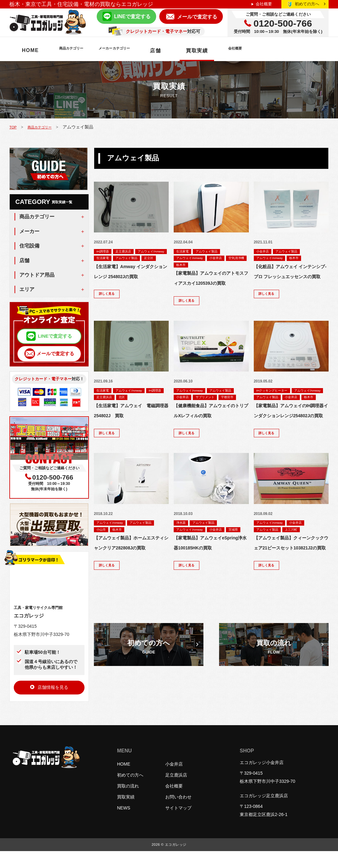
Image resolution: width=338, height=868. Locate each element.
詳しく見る (109, 303)
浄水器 (182, 555)
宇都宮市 (184, 418)
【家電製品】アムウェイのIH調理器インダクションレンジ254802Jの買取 (291, 437)
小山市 (103, 563)
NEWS (124, 825)
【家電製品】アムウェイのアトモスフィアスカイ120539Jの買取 (211, 285)
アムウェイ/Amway (113, 258)
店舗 (207, 51)
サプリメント (211, 410)
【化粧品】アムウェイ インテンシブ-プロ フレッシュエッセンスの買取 (290, 277)
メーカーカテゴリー (152, 51)
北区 (150, 410)
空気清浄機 (186, 266)
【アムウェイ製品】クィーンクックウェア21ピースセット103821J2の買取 (291, 582)
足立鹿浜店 (129, 251)
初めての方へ (310, 4)
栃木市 (209, 266)
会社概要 (264, 4)
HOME (30, 50)
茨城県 (182, 570)
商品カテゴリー (83, 51)
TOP (14, 127)
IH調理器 (105, 251)
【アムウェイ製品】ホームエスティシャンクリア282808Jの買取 (131, 582)
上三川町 (299, 563)
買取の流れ (128, 803)
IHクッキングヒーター (276, 403)
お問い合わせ (178, 814)
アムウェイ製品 (110, 266)
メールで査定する (197, 17)
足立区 (137, 266)
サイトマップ (178, 825)
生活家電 (145, 258)
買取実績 (248, 51)
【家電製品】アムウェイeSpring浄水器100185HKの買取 (210, 589)
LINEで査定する (132, 16)
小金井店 (224, 258)
